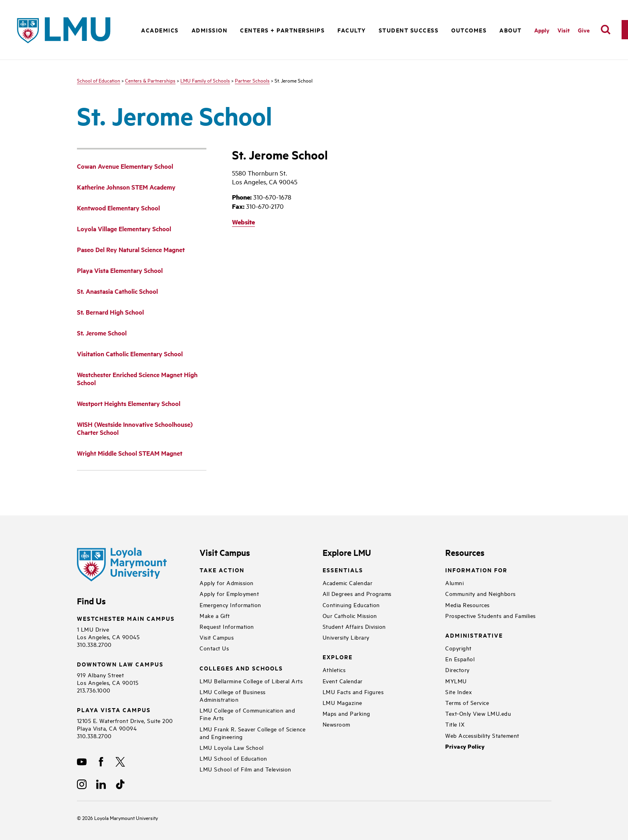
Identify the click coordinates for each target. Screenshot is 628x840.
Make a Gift (215, 615)
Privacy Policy (465, 746)
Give (584, 30)
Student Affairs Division (354, 626)
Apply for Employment (229, 593)
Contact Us (214, 648)
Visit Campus (217, 637)
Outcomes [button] (469, 30)
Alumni (454, 583)
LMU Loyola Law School (232, 747)
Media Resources (467, 605)
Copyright (458, 648)
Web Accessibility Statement (482, 735)
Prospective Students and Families (491, 615)
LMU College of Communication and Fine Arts (247, 714)
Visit (564, 30)
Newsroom (336, 724)
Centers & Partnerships (150, 80)
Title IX (455, 724)
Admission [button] (210, 30)
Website (243, 222)
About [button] (511, 30)
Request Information (227, 626)
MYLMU (456, 681)
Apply (542, 30)
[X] (120, 762)
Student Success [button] (409, 30)
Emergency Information (230, 605)
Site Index (458, 692)
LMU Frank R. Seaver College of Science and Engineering (252, 733)
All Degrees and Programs (357, 593)
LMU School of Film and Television (245, 769)
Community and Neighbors (481, 593)
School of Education (99, 80)
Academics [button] (160, 30)
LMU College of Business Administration (233, 695)
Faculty (352, 30)
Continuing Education (351, 605)
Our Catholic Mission (350, 615)
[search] (606, 30)
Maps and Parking (346, 713)
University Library (346, 637)
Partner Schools (252, 80)
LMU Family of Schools (205, 80)
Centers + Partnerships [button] (282, 30)
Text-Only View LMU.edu (478, 713)
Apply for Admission (227, 583)
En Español (460, 659)
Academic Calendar (348, 583)
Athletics (334, 669)
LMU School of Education (233, 758)
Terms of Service (467, 702)
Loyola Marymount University (120, 818)
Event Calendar (343, 681)
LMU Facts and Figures (353, 692)
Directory (457, 669)
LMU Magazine (342, 702)
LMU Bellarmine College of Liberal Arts (251, 681)
